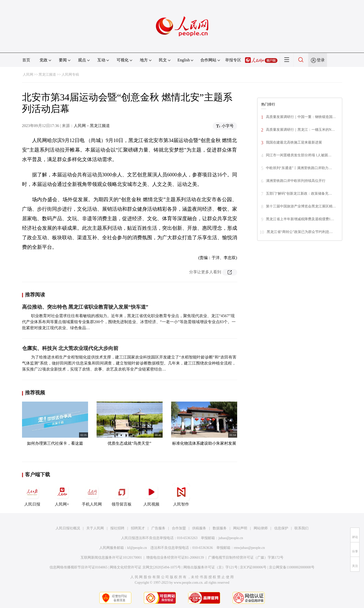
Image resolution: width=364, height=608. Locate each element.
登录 (321, 60)
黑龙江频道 (47, 75)
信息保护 (281, 528)
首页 (26, 60)
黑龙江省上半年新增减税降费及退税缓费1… (300, 219)
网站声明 (240, 528)
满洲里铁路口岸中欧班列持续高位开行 (296, 181)
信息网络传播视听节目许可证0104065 (78, 567)
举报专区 (233, 60)
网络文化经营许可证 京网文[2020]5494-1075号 (145, 567)
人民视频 (151, 495)
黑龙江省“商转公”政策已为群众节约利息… (300, 232)
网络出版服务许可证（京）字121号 (211, 567)
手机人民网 (92, 495)
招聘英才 (138, 528)
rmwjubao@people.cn (249, 548)
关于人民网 (95, 528)
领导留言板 (122, 495)
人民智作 (181, 495)
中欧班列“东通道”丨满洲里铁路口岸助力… (299, 168)
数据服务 (220, 528)
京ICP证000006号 (253, 567)
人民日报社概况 (68, 528)
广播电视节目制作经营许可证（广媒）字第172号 (246, 558)
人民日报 (32, 495)
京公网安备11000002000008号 (292, 567)
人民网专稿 (70, 75)
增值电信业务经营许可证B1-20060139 (175, 558)
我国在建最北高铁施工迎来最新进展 (294, 142)
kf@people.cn (137, 548)
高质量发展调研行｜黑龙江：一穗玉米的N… (300, 130)
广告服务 (158, 528)
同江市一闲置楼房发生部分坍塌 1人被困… (299, 155)
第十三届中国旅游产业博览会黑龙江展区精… (301, 206)
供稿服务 (199, 528)
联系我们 (301, 528)
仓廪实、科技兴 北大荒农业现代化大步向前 (70, 348)
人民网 (28, 75)
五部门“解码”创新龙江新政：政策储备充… (299, 194)
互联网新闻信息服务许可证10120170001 (111, 558)
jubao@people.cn (231, 538)
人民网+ (62, 495)
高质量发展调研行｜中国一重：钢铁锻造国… (301, 117)
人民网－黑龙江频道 (92, 126)
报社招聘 (117, 528)
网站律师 (261, 528)
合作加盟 (179, 528)
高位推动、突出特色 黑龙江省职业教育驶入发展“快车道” (85, 307)
